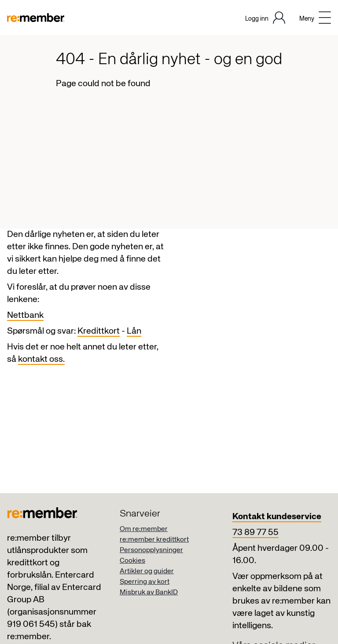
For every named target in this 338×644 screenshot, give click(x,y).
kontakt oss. (41, 359)
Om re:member (144, 529)
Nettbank (25, 315)
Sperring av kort (145, 582)
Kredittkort (99, 331)
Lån (134, 331)
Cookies (132, 561)
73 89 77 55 (255, 533)
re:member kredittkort (154, 540)
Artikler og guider (147, 571)
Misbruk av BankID (149, 593)
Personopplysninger (151, 550)
